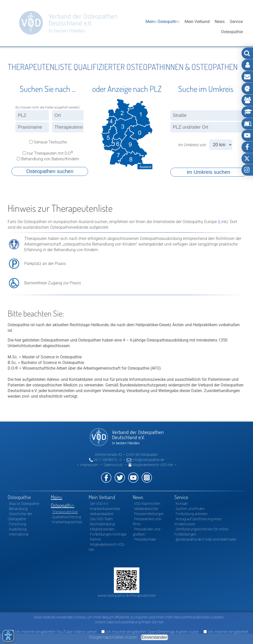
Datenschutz (113, 465)
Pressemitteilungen (149, 514)
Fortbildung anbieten (192, 514)
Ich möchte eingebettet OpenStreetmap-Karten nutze (150, 632)
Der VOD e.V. (99, 504)
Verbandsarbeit (102, 514)
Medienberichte (146, 509)
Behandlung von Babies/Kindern (47, 159)
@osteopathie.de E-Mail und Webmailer (206, 539)
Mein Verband (197, 27)
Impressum (89, 465)
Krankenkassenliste (67, 522)
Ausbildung (18, 529)
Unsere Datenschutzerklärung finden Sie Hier (129, 622)
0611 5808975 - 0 (105, 460)
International (19, 534)
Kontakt (182, 504)
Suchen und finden (190, 509)
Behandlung (18, 509)
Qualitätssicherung (67, 517)
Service (236, 27)
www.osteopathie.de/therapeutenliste (127, 596)
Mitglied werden (102, 529)
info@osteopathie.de (145, 460)
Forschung (17, 524)
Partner (95, 539)
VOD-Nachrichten (147, 504)
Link (223, 222)
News (220, 27)
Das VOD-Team (101, 519)
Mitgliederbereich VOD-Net (151, 465)
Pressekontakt (145, 539)
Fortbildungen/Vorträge (108, 534)
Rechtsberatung (102, 524)
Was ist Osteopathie (24, 504)
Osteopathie (130, 27)
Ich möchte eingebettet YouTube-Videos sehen (54, 632)
